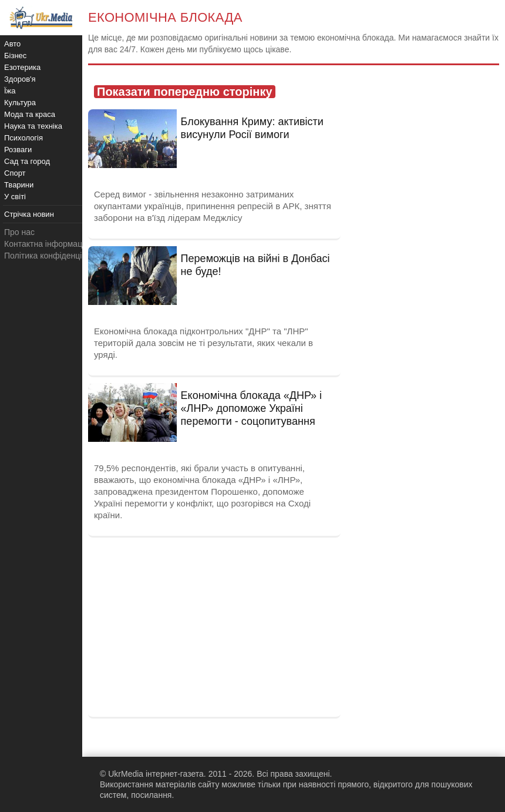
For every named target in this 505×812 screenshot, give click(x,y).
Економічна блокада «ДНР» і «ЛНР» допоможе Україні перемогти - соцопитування (252, 408)
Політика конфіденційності (55, 256)
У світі (15, 197)
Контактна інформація (46, 244)
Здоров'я (20, 79)
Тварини (19, 185)
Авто (12, 44)
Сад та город (27, 161)
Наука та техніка (33, 126)
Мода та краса (30, 114)
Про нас (19, 232)
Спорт (15, 173)
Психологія (23, 138)
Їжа (10, 91)
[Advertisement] (214, 626)
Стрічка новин (29, 214)
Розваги (18, 150)
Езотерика (22, 67)
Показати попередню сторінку (185, 92)
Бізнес (15, 56)
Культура (20, 103)
